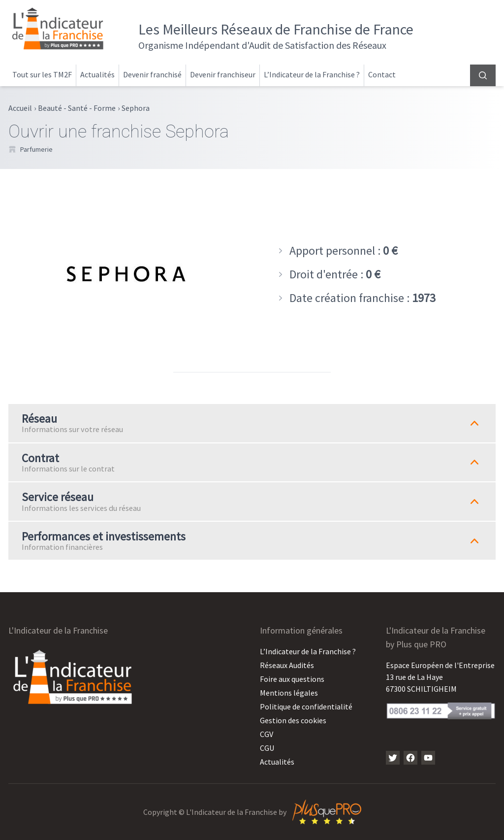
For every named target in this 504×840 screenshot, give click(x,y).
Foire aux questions (292, 679)
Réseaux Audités (287, 665)
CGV (267, 734)
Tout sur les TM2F (42, 74)
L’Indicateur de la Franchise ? (312, 74)
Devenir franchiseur (223, 74)
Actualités (97, 74)
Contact (382, 74)
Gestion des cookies (293, 720)
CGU (267, 748)
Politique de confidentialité (306, 706)
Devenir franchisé (152, 74)
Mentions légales (289, 693)
